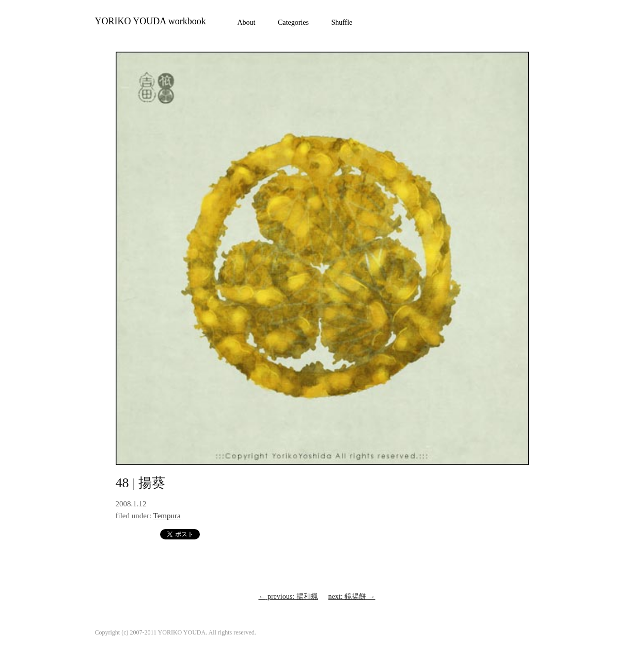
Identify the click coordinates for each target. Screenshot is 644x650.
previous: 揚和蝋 (288, 597)
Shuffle (342, 22)
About (247, 22)
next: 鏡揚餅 (352, 597)
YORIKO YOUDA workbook (151, 21)
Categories (293, 22)
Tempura (167, 516)
